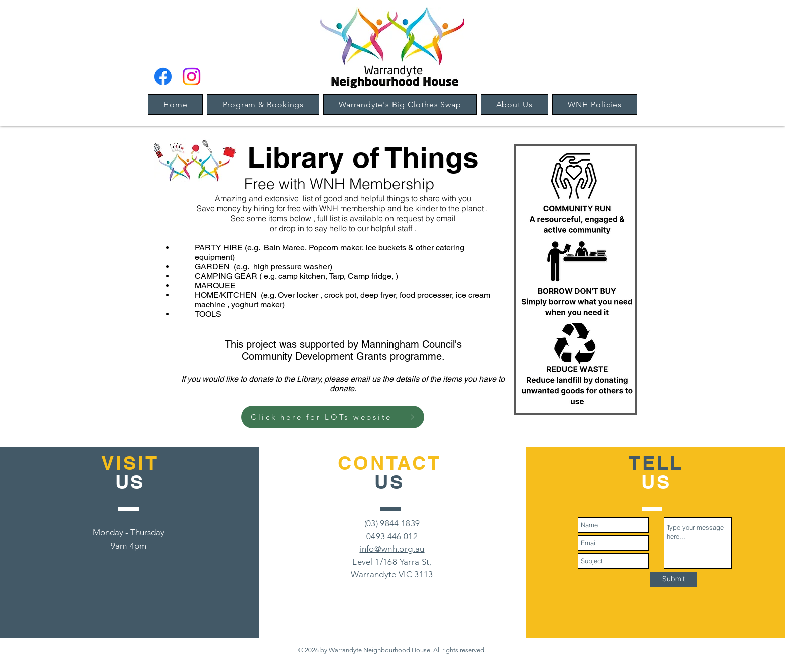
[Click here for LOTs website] (333, 417)
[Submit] (673, 579)
